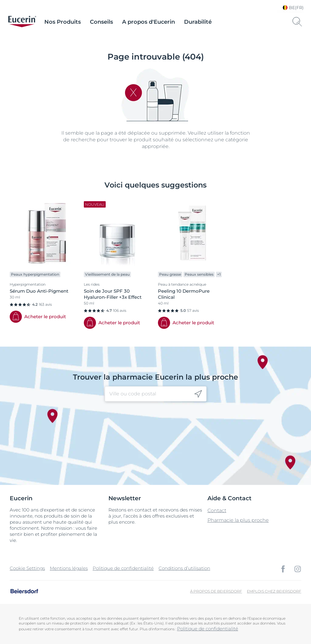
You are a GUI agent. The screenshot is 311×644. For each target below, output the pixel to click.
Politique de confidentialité (123, 568)
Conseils (101, 22)
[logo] (22, 22)
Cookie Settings (27, 568)
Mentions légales (69, 568)
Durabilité (198, 22)
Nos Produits (63, 22)
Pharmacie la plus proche (238, 520)
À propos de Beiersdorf (216, 591)
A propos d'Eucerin (149, 22)
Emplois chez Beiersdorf (274, 591)
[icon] (198, 394)
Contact (217, 510)
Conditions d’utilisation (184, 568)
